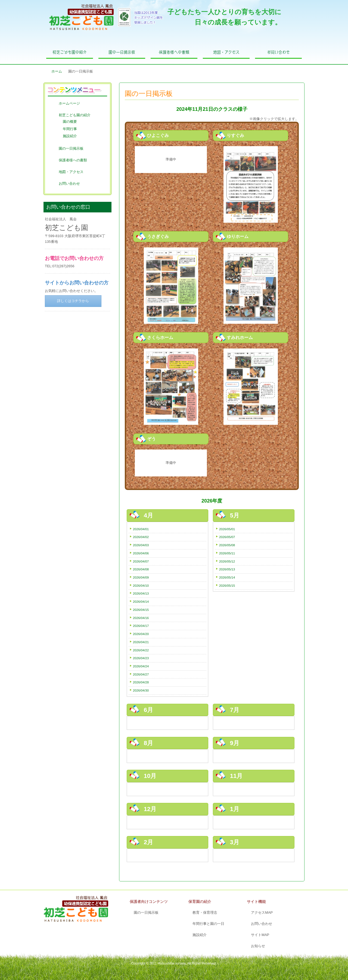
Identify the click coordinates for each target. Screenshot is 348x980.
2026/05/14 (227, 577)
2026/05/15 (227, 585)
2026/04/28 (141, 682)
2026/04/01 (141, 529)
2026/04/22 (141, 650)
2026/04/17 (141, 626)
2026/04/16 (141, 618)
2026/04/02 (141, 537)
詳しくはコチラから (73, 301)
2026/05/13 (227, 569)
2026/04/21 (141, 642)
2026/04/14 (141, 601)
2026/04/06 (141, 553)
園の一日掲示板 (122, 52)
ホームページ (69, 103)
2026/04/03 (141, 545)
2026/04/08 (141, 569)
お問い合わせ (278, 52)
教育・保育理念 (205, 913)
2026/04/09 (141, 577)
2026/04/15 (141, 610)
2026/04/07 (141, 561)
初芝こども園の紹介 (70, 52)
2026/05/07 (227, 537)
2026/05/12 (227, 561)
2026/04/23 (141, 658)
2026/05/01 (227, 529)
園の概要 (70, 122)
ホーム (57, 71)
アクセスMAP (262, 913)
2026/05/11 (227, 553)
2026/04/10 (141, 585)
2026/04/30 (141, 690)
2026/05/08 (227, 545)
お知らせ (258, 946)
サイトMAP (260, 935)
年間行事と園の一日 (208, 924)
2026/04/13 (141, 593)
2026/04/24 (141, 666)
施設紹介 (70, 136)
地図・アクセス (226, 52)
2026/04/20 (141, 634)
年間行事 (70, 129)
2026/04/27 (141, 674)
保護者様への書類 (174, 52)
